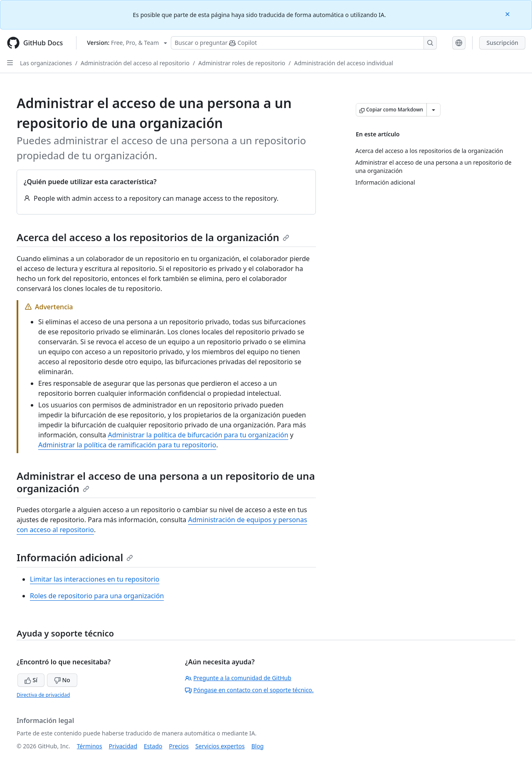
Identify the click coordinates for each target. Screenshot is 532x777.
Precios (179, 746)
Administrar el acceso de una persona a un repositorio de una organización (166, 482)
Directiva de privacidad (43, 695)
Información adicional (75, 557)
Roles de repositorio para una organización (97, 596)
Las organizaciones (46, 63)
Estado (153, 746)
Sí (31, 680)
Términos (90, 746)
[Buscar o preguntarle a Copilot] (304, 43)
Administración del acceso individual (344, 63)
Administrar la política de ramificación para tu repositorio (127, 445)
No (62, 680)
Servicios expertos (220, 746)
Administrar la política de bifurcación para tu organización (198, 435)
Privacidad (123, 746)
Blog (258, 746)
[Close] (508, 14)
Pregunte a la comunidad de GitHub (238, 678)
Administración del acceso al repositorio (135, 63)
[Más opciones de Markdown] (433, 110)
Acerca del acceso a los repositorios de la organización (153, 237)
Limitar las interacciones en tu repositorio (95, 579)
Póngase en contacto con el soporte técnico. (249, 690)
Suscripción (502, 43)
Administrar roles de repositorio (242, 63)
